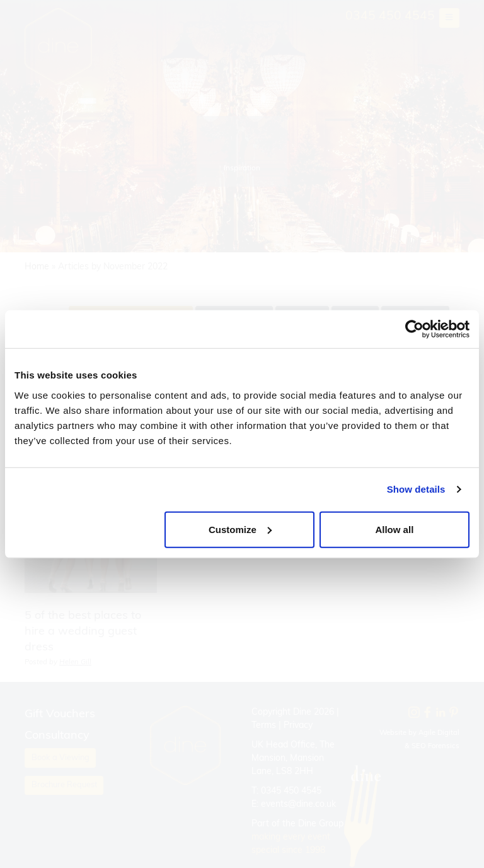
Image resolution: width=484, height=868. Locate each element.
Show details (416, 489)
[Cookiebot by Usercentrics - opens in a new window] (414, 329)
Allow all (394, 529)
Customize (240, 529)
